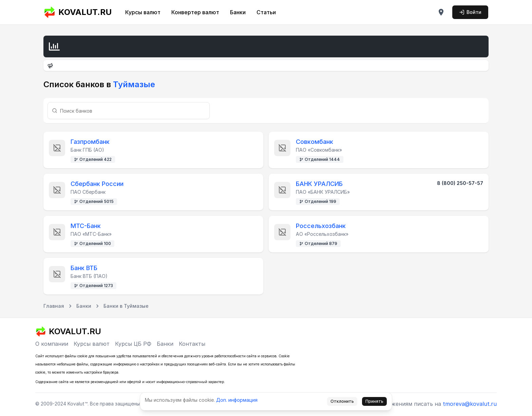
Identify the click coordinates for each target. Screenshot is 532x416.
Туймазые (133, 84)
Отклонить (342, 401)
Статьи (266, 12)
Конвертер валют (195, 12)
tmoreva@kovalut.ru (470, 404)
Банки (238, 12)
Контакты (192, 344)
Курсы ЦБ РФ (133, 344)
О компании (52, 344)
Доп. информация (237, 400)
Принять (374, 401)
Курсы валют (143, 12)
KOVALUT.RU (78, 12)
